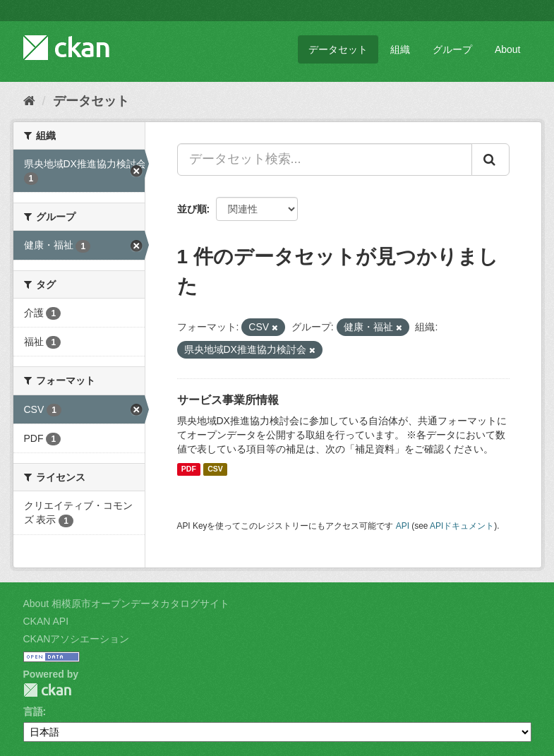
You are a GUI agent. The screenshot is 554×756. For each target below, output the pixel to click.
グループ (452, 49)
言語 (33, 712)
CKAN (47, 690)
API (403, 526)
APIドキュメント (462, 526)
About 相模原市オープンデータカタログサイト (126, 604)
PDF (189, 469)
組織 (400, 49)
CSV (215, 469)
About (508, 49)
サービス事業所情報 (228, 400)
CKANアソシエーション (77, 639)
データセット (338, 49)
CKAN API (46, 621)
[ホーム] (29, 101)
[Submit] (490, 160)
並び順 (192, 209)
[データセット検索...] (325, 160)
